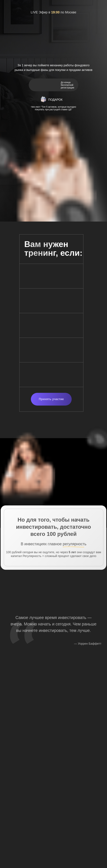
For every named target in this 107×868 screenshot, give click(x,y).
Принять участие (51, 399)
